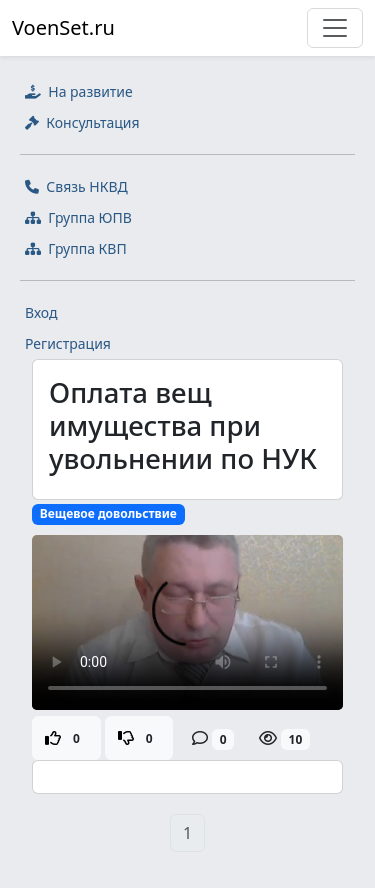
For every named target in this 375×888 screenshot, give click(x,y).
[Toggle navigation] (335, 28)
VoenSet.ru (63, 27)
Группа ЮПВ (78, 217)
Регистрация (68, 343)
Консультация (82, 122)
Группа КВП (76, 248)
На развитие (79, 91)
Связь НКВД (76, 186)
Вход (41, 312)
